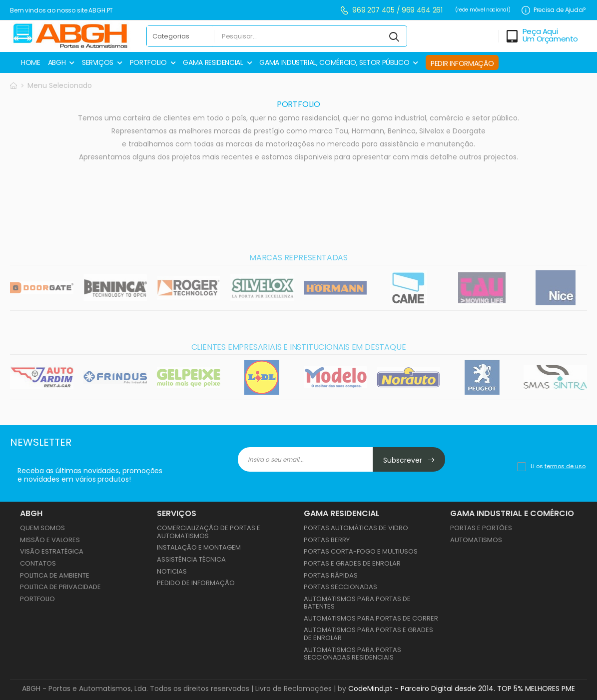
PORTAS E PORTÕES (481, 528)
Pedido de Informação (196, 583)
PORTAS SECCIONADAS (340, 587)
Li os (558, 466)
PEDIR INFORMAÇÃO (462, 63)
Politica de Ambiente (55, 575)
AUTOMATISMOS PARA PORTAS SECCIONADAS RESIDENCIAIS (352, 654)
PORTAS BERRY (327, 540)
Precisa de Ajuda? (554, 10)
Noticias (172, 571)
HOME (31, 62)
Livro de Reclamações (294, 689)
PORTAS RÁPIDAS (331, 575)
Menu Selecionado (60, 85)
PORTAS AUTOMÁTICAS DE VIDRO (356, 528)
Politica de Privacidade (60, 587)
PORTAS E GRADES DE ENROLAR (352, 563)
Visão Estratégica (52, 551)
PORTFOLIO (148, 62)
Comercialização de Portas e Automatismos (209, 532)
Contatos (38, 563)
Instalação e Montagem (199, 547)
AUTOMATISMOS (476, 540)
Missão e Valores (50, 540)
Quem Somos (42, 528)
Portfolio (37, 599)
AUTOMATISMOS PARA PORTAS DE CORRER (371, 618)
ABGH (57, 62)
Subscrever (409, 460)
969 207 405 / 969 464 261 (391, 10)
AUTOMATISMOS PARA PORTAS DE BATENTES (357, 603)
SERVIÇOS (98, 62)
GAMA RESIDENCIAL (213, 62)
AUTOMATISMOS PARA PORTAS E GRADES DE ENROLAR (368, 634)
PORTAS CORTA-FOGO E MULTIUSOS (361, 551)
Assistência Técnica (191, 559)
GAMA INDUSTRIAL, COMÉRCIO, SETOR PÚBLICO (334, 62)
